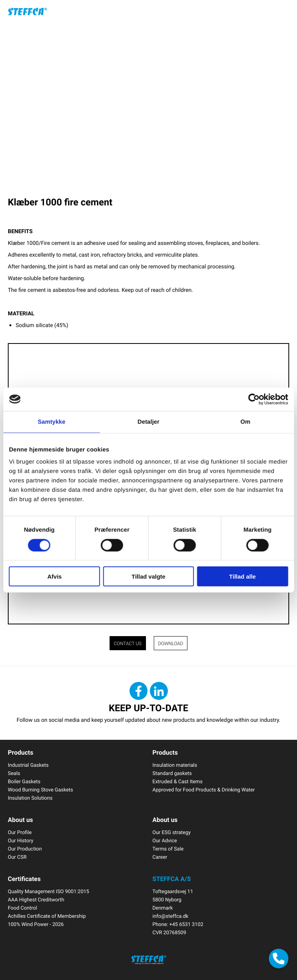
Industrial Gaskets (28, 765)
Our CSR (17, 857)
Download (171, 644)
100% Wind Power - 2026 (36, 924)
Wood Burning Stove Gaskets (40, 789)
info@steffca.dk (171, 916)
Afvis (55, 576)
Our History (21, 840)
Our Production (25, 849)
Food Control (22, 908)
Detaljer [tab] (149, 422)
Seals (14, 773)
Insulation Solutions (30, 798)
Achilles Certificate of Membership (47, 916)
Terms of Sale (168, 849)
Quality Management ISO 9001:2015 (49, 891)
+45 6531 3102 (186, 924)
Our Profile (20, 832)
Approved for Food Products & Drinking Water (204, 789)
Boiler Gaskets (24, 781)
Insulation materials (175, 765)
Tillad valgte (148, 576)
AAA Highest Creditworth (36, 899)
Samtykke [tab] (51, 422)
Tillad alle (243, 576)
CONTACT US (128, 644)
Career (160, 857)
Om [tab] (246, 422)
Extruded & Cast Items (178, 781)
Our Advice (165, 840)
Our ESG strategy (172, 832)
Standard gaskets (172, 773)
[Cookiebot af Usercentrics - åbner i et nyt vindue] (254, 399)
